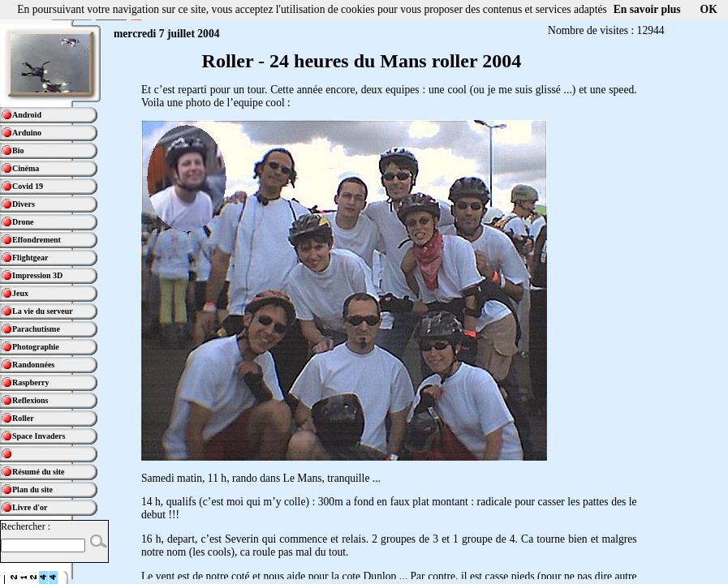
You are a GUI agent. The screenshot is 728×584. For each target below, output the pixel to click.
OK (709, 9)
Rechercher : (26, 526)
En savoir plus (647, 9)
